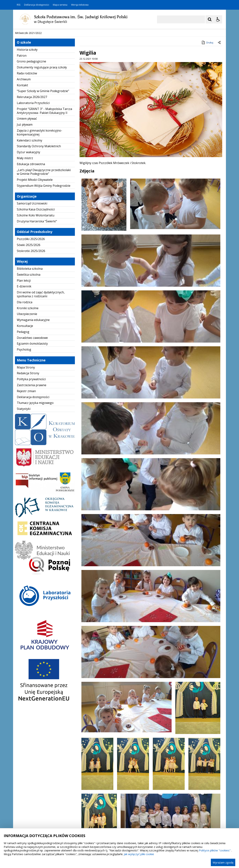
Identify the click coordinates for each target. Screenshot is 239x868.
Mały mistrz (25, 227)
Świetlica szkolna (29, 344)
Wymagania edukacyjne (33, 389)
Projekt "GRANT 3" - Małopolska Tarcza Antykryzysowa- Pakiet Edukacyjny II (44, 180)
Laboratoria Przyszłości (33, 172)
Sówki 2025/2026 (29, 314)
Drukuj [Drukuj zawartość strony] (207, 112)
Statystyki (24, 478)
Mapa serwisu (60, 5)
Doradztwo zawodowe (32, 407)
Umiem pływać (27, 188)
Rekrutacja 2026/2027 (32, 166)
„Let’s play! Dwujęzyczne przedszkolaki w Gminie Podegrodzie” (44, 241)
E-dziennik (24, 356)
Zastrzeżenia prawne (32, 454)
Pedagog (23, 401)
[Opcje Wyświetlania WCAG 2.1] (218, 19)
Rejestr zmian (26, 460)
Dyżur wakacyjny (28, 221)
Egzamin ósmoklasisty (32, 413)
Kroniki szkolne (28, 377)
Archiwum (24, 148)
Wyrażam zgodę (223, 862)
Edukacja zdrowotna (31, 233)
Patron (22, 125)
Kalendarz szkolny (30, 209)
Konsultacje (25, 395)
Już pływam (25, 194)
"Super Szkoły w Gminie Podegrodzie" (43, 160)
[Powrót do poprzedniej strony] (220, 112)
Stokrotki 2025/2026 (31, 320)
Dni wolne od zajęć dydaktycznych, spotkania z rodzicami (41, 364)
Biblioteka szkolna (30, 338)
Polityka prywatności (31, 448)
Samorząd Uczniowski (32, 273)
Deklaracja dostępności (37, 5)
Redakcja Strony (28, 442)
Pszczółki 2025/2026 (31, 308)
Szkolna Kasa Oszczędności (36, 278)
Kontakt (22, 154)
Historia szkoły (27, 119)
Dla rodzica (25, 371)
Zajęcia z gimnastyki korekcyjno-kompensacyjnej (39, 202)
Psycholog (24, 419)
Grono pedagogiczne (31, 131)
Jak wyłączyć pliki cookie (139, 854)
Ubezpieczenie (27, 383)
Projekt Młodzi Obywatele (35, 249)
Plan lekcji (24, 350)
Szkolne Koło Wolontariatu (36, 284)
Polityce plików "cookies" (215, 850)
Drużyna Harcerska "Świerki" (37, 290)
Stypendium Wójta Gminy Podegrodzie (44, 255)
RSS (19, 5)
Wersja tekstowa (80, 5)
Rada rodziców (27, 142)
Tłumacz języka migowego (35, 472)
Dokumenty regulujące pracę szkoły (42, 137)
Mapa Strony (26, 437)
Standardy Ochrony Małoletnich (39, 215)
